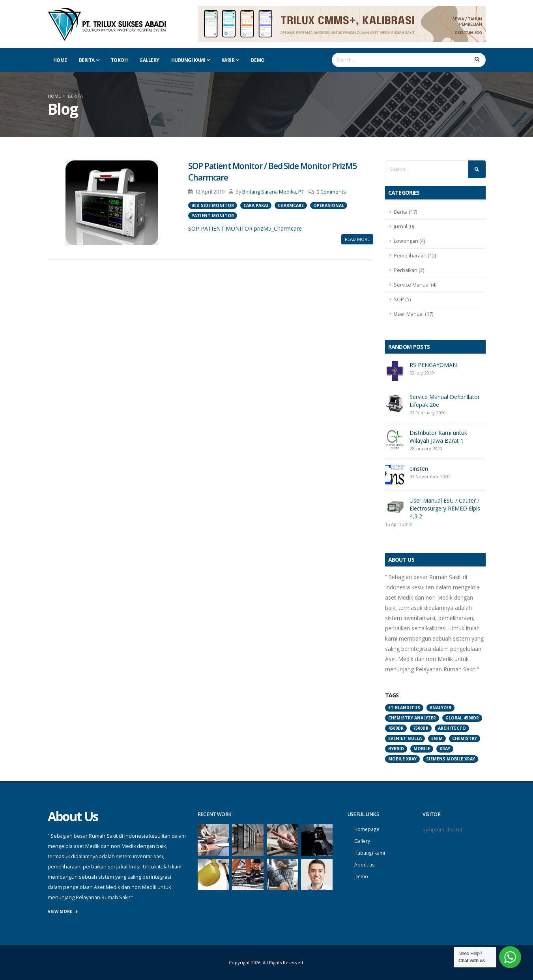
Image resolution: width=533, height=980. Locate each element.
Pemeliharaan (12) (415, 256)
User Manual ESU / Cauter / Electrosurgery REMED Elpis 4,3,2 (445, 508)
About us (365, 863)
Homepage (367, 829)
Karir (228, 60)
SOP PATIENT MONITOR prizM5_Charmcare (245, 228)
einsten (419, 469)
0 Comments (331, 192)
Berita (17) (405, 212)
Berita (87, 60)
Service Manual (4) (415, 285)
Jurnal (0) (404, 226)
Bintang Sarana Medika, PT (273, 192)
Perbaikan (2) (409, 270)
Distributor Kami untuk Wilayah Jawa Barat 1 (438, 437)
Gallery (149, 60)
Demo (258, 60)
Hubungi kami (370, 852)
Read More (357, 239)
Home (60, 60)
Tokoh (119, 60)
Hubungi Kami (188, 60)
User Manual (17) (413, 314)
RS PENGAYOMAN (433, 365)
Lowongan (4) (409, 241)
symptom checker (443, 829)
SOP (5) (402, 299)
